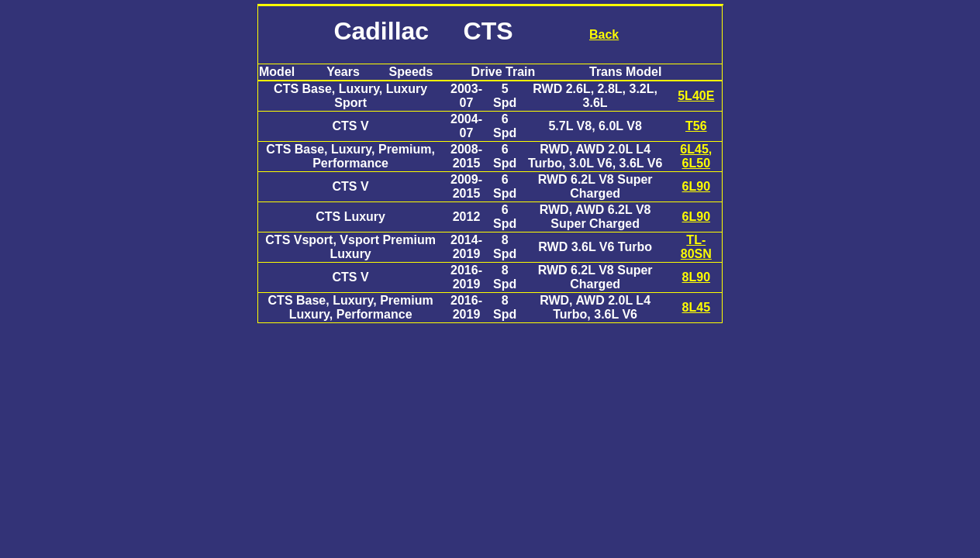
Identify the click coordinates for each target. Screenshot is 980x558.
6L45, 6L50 (696, 156)
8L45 (696, 307)
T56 (696, 126)
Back (604, 34)
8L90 (696, 277)
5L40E (696, 96)
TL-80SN (696, 247)
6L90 (696, 186)
